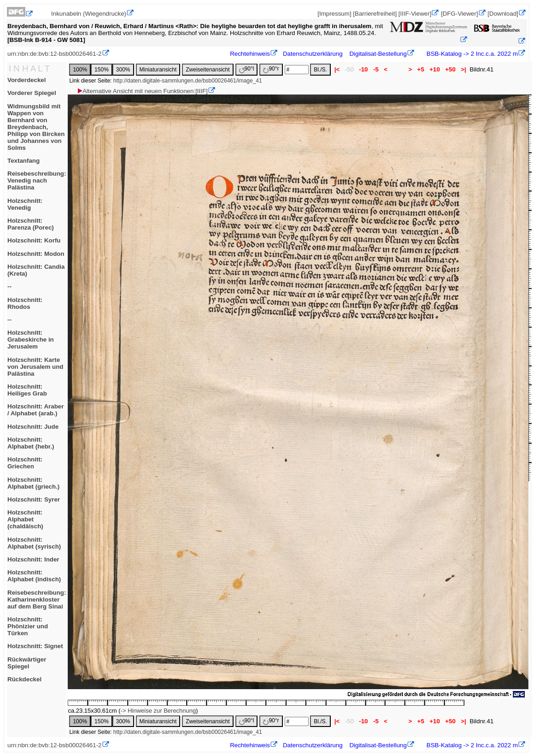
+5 (421, 69)
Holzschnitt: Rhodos (25, 303)
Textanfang (23, 161)
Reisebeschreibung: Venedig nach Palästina (37, 180)
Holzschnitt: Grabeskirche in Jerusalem (31, 340)
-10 (364, 69)
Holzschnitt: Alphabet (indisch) (34, 576)
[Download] (503, 14)
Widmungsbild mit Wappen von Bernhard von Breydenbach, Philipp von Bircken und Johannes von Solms (36, 127)
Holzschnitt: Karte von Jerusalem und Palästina (35, 367)
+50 (451, 69)
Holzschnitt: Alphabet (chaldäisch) (25, 519)
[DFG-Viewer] (459, 14)
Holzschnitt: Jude (33, 427)
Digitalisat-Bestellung (378, 54)
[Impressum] (334, 14)
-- (9, 286)
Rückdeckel (24, 679)
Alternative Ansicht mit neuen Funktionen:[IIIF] (142, 91)
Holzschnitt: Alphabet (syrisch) (34, 543)
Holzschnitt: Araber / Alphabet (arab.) (35, 410)
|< (337, 69)
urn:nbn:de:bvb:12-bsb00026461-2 (55, 54)
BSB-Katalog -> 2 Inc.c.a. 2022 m (471, 54)
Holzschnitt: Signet (35, 646)
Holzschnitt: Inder (33, 559)
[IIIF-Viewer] (415, 14)
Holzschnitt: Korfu (34, 240)
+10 (435, 69)
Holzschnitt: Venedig (25, 204)
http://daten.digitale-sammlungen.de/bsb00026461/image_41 (188, 81)
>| (464, 69)
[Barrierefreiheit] (375, 14)
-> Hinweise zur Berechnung (158, 711)
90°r (271, 69)
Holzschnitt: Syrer (34, 499)
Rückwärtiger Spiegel (27, 663)
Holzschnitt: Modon (36, 254)
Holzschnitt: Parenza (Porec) (31, 224)
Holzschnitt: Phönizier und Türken (28, 626)
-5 (376, 69)
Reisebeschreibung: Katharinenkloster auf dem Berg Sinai (37, 599)
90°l (247, 69)
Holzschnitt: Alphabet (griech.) (33, 483)
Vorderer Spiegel (32, 93)
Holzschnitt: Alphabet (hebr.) (31, 443)
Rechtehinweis (250, 54)
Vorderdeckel (26, 80)
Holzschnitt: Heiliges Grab (27, 390)
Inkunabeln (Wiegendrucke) (89, 14)
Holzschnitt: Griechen (25, 463)
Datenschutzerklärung (313, 54)
